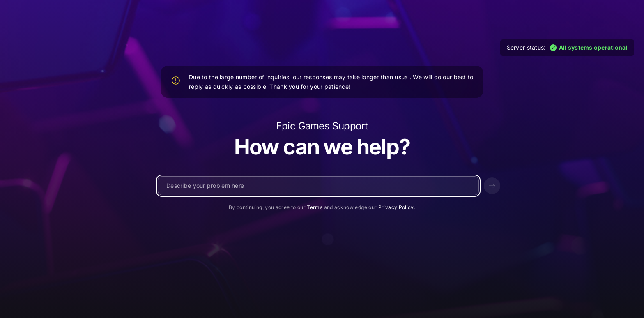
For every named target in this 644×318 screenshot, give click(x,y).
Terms (315, 207)
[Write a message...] (318, 186)
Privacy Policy (396, 207)
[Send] (492, 186)
